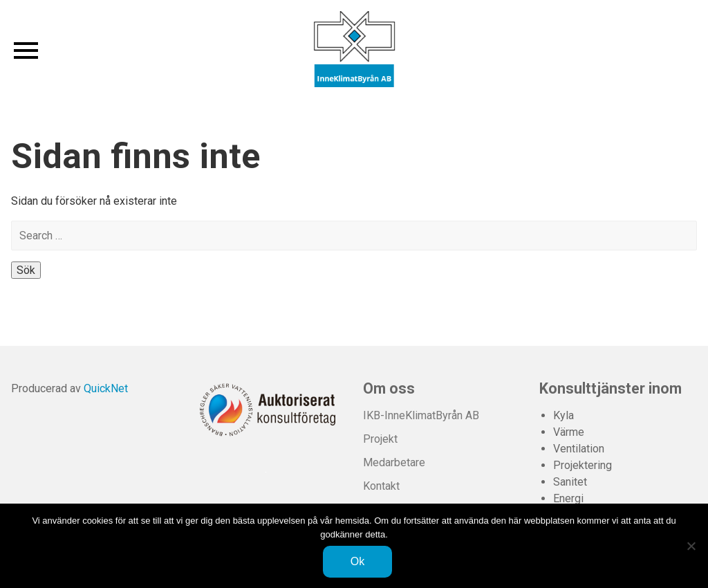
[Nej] (691, 546)
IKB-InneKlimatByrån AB (421, 415)
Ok (357, 561)
